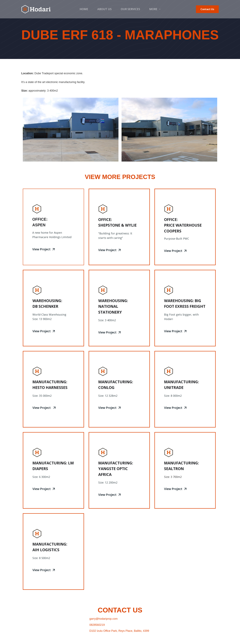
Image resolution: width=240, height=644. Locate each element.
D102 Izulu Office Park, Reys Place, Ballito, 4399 (119, 631)
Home (84, 9)
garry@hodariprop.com (103, 619)
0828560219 (97, 625)
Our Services (130, 9)
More (155, 9)
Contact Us (207, 9)
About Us (104, 9)
